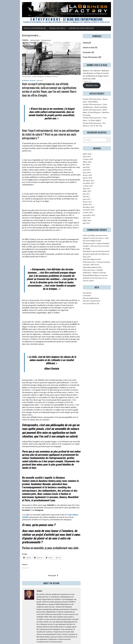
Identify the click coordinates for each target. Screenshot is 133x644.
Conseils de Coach (42, 35)
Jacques (17, 98)
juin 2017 (92, 196)
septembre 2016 (95, 217)
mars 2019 (92, 159)
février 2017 (93, 204)
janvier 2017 (93, 206)
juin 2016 (92, 225)
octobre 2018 (93, 161)
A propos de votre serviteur (66, 35)
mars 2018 (92, 174)
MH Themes (31, 642)
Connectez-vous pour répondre (56, 583)
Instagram (67, 453)
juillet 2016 (93, 222)
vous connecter (23, 627)
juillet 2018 (93, 164)
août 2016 (92, 220)
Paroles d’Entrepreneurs (19, 35)
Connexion (92, 282)
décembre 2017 (94, 182)
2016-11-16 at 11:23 (39, 583)
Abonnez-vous (97, 89)
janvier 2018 (93, 180)
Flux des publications (96, 284)
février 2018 (93, 177)
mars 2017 (92, 201)
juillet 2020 (93, 156)
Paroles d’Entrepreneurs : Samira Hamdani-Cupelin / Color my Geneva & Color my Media (105, 243)
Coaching (91, 49)
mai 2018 (92, 169)
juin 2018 (92, 166)
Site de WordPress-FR (97, 289)
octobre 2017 (93, 188)
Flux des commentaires (97, 287)
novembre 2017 (94, 185)
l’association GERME (61, 457)
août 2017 (92, 190)
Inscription (93, 279)
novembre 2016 (94, 212)
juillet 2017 (93, 193)
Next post (48, 515)
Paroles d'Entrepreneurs (96, 63)
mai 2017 (92, 198)
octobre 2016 (93, 214)
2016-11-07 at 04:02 (33, 601)
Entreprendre (20, 46)
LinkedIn (35, 450)
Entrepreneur (31, 46)
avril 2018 (92, 172)
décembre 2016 (94, 209)
